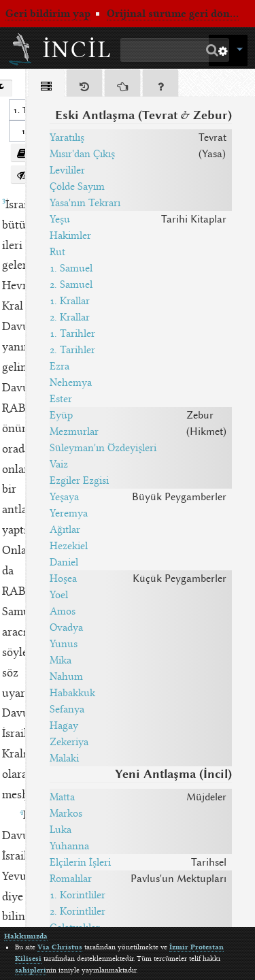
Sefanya (67, 709)
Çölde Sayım (77, 186)
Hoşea (63, 578)
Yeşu (60, 219)
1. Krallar (70, 301)
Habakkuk (72, 693)
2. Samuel (71, 284)
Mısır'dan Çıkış (82, 154)
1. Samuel (71, 268)
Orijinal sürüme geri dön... (173, 14)
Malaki (64, 758)
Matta (62, 797)
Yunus (64, 644)
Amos (63, 611)
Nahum (66, 676)
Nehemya (71, 382)
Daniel (64, 562)
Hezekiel (69, 546)
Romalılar (71, 879)
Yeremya (69, 513)
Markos (66, 813)
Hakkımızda (26, 936)
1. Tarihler (72, 333)
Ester (61, 399)
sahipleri (31, 970)
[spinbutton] (22, 131)
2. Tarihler (72, 350)
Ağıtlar (65, 529)
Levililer (67, 170)
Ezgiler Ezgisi (79, 480)
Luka (61, 830)
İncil (78, 50)
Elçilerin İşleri (80, 862)
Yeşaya (64, 497)
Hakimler (70, 235)
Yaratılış (67, 137)
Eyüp (61, 415)
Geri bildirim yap (48, 14)
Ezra (60, 366)
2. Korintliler (78, 911)
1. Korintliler (78, 895)
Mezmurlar (74, 431)
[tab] (46, 85)
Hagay (64, 725)
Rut (57, 252)
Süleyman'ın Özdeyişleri (103, 448)
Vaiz (59, 464)
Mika (61, 660)
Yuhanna (69, 846)
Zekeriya (69, 742)
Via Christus (60, 947)
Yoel (59, 595)
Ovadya (66, 627)
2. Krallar (70, 317)
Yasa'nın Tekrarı (85, 203)
